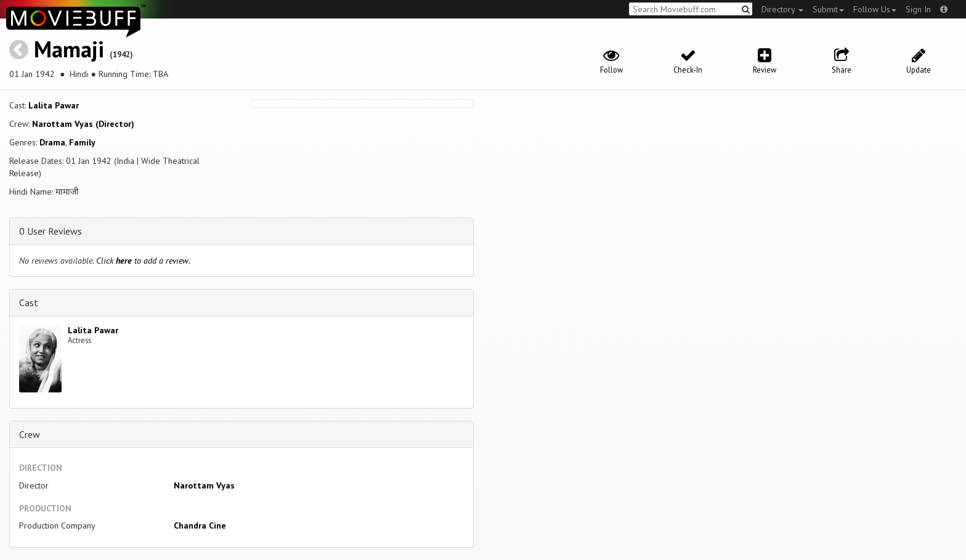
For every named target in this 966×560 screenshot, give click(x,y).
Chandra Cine (200, 526)
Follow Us (875, 9)
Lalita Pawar (54, 105)
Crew (30, 434)
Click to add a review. (143, 261)
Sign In (918, 9)
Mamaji (69, 49)
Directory (782, 9)
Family (82, 142)
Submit (828, 9)
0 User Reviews (51, 231)
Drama (52, 142)
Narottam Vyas (204, 485)
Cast (29, 302)
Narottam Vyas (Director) (83, 124)
